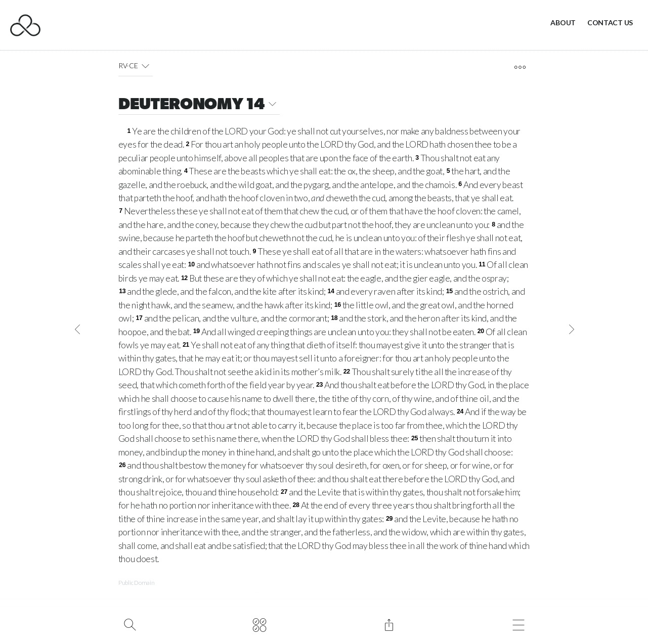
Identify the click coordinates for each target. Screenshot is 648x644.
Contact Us (610, 22)
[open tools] (520, 67)
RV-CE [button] (136, 66)
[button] (145, 66)
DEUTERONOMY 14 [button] (199, 105)
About (563, 22)
